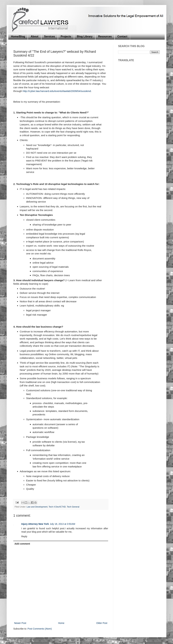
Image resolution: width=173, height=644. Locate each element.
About (34, 36)
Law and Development (37, 507)
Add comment (22, 544)
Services (50, 36)
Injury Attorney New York (35, 524)
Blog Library (85, 36)
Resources (105, 36)
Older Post (102, 623)
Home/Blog (18, 36)
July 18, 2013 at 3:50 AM (62, 524)
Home (61, 623)
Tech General (73, 507)
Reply (24, 536)
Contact (122, 36)
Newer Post (20, 623)
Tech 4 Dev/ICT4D (57, 507)
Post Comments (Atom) (40, 629)
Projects (66, 36)
